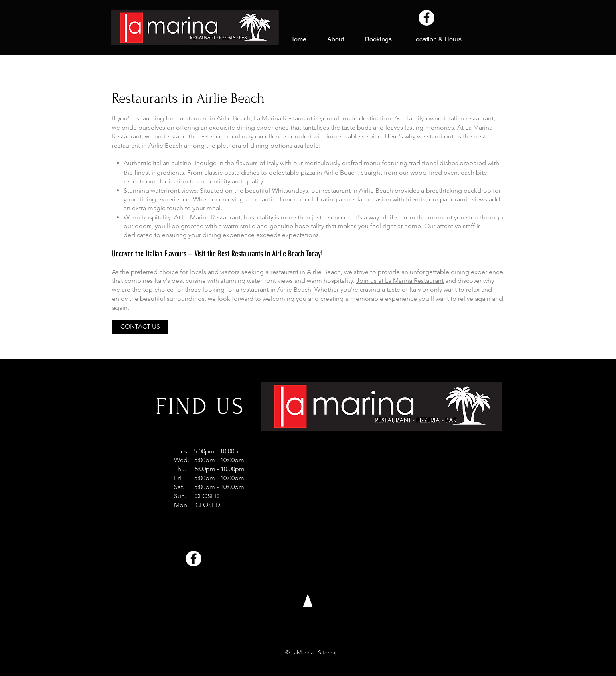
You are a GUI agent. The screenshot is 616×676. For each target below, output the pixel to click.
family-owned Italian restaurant (450, 118)
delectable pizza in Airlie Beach (313, 172)
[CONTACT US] (140, 327)
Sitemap (328, 652)
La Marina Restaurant (211, 217)
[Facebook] (427, 18)
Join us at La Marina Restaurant (400, 281)
